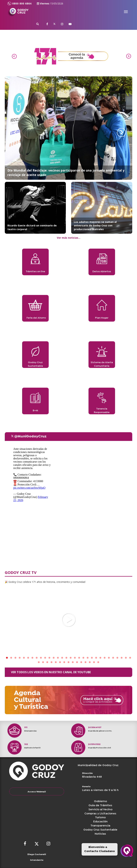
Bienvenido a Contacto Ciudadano (100, 849)
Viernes (50, 3)
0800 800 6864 (19, 4)
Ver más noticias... (69, 238)
